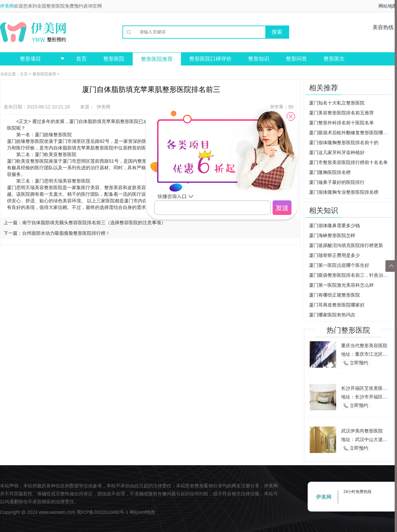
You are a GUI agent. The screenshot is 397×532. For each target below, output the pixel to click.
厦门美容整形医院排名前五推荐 (341, 113)
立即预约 (356, 363)
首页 (81, 59)
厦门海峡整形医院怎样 (332, 235)
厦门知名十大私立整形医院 (337, 103)
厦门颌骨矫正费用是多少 (334, 255)
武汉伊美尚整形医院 (362, 431)
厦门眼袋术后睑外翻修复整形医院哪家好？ (350, 133)
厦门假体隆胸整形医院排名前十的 (344, 143)
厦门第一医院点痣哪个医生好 (339, 265)
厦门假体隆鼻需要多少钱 (334, 225)
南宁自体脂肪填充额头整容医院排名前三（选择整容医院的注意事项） (94, 223)
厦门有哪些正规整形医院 (334, 295)
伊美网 (7, 6)
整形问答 (296, 59)
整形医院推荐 (157, 59)
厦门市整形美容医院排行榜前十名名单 (348, 162)
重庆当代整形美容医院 (364, 346)
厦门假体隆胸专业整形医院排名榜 (344, 192)
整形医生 (334, 59)
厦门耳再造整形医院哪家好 (337, 305)
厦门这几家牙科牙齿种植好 (337, 152)
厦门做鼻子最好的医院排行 (337, 182)
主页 (24, 74)
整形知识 (259, 59)
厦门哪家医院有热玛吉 (332, 315)
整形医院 (114, 59)
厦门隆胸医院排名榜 (330, 172)
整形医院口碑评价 (210, 59)
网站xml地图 (143, 512)
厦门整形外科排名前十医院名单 (341, 123)
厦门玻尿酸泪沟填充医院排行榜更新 (346, 245)
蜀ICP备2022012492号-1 (103, 512)
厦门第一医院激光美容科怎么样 (341, 285)
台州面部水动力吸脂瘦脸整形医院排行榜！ (66, 233)
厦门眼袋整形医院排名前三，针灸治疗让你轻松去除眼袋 (350, 275)
